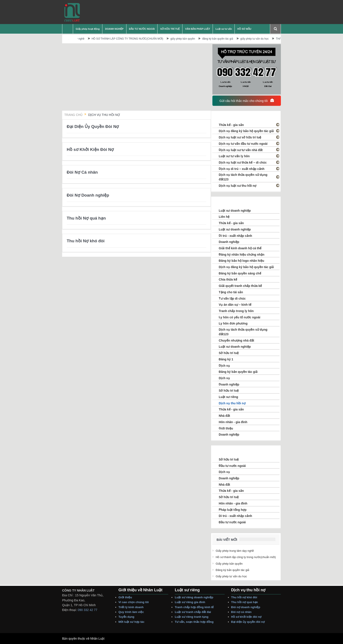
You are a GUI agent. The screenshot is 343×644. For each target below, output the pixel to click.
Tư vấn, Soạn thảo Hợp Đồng (194, 622)
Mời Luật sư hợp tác (132, 622)
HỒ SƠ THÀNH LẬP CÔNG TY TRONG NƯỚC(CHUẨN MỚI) (143, 39)
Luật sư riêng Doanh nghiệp (194, 597)
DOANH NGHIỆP (114, 29)
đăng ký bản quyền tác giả (233, 39)
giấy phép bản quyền (198, 39)
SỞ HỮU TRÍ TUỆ (170, 29)
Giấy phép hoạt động (88, 29)
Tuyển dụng (127, 617)
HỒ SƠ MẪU (244, 29)
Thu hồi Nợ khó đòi (86, 241)
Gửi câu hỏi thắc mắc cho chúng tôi (247, 101)
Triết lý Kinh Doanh (132, 607)
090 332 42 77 (87, 610)
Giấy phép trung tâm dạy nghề (82, 39)
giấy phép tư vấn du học (270, 39)
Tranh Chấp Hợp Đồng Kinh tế (195, 607)
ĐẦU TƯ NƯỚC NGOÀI (142, 29)
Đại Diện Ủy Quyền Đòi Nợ (93, 127)
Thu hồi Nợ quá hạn (86, 218)
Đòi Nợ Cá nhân (82, 172)
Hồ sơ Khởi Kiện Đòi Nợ (90, 149)
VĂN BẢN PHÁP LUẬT (198, 29)
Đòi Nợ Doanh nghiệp (88, 195)
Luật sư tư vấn (224, 29)
